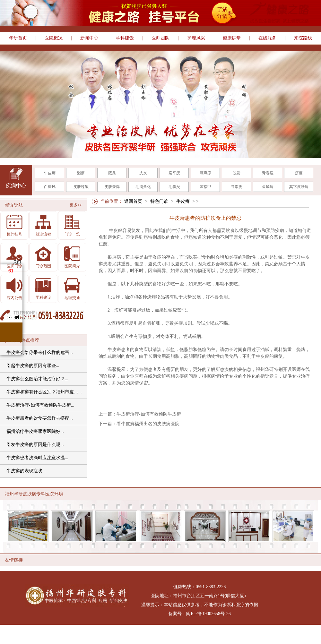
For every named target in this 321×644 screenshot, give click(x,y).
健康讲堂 (232, 38)
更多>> (76, 205)
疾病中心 (16, 186)
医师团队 (160, 38)
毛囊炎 (174, 187)
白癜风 (50, 187)
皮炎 (143, 173)
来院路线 (303, 38)
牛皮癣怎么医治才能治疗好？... (37, 379)
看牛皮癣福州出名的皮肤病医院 (148, 424)
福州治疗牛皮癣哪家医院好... (35, 431)
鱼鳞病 (268, 187)
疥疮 (299, 173)
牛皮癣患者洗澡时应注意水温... (37, 458)
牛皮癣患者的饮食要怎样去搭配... (40, 418)
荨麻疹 (205, 173)
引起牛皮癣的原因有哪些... (33, 366)
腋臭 (112, 173)
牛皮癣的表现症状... (26, 471)
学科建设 (125, 38)
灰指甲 (205, 187)
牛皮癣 (50, 173)
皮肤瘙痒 (112, 187)
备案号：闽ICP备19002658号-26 (199, 614)
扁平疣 (174, 173)
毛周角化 (143, 187)
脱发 (237, 173)
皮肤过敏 (81, 187)
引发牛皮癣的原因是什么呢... (35, 445)
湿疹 (81, 173)
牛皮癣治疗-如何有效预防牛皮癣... (40, 405)
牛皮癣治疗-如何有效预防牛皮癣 (149, 414)
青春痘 (268, 173)
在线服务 (267, 38)
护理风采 (196, 38)
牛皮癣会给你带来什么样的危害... (40, 352)
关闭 (17, 262)
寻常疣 (237, 187)
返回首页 (133, 201)
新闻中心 (89, 38)
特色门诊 (159, 201)
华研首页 (18, 38)
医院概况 (54, 38)
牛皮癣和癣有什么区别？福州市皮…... (44, 392)
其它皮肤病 (299, 187)
